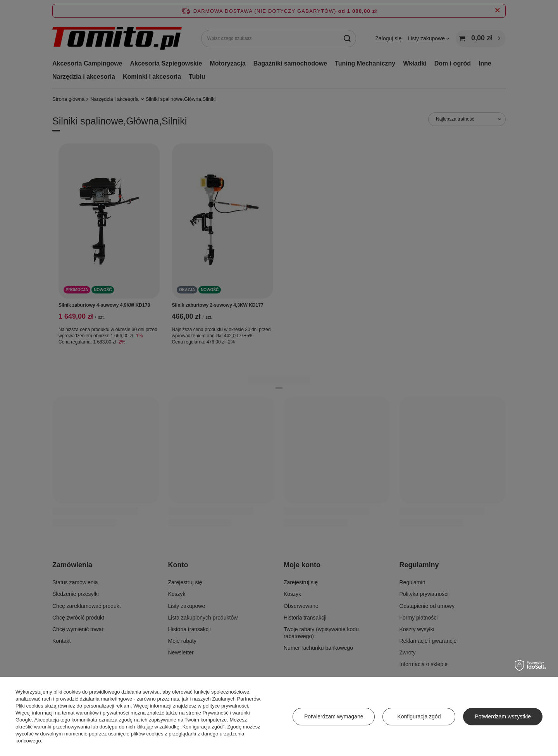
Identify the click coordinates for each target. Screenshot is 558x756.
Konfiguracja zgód (419, 716)
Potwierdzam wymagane (334, 716)
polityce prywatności (225, 706)
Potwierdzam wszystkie (503, 716)
